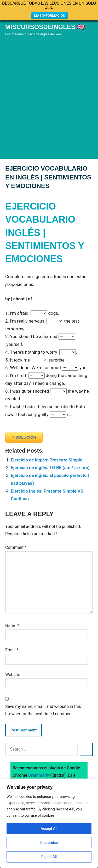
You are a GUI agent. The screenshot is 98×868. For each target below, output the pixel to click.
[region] (49, 823)
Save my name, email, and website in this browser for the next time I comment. (43, 710)
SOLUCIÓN (26, 437)
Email (12, 650)
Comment (16, 547)
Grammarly (39, 775)
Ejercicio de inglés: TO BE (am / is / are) (50, 467)
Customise (49, 843)
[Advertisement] (49, 105)
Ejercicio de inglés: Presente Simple (47, 460)
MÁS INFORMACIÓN (50, 16)
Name (12, 626)
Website (13, 675)
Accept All (49, 828)
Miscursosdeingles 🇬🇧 (45, 27)
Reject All (49, 857)
